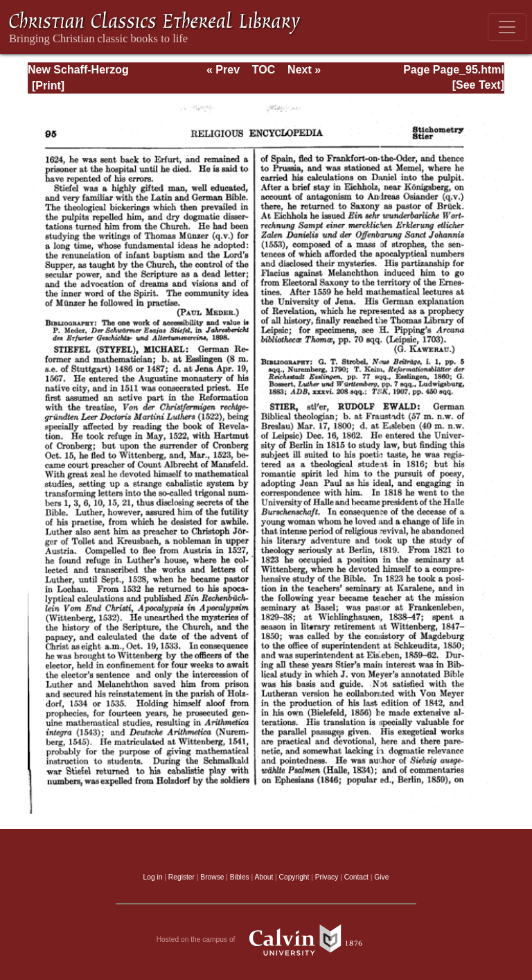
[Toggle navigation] (507, 27)
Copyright (294, 877)
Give (381, 877)
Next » (304, 70)
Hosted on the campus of (266, 940)
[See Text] (478, 85)
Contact (356, 877)
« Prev (223, 70)
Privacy (327, 877)
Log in (153, 877)
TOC (264, 70)
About (264, 877)
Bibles (240, 877)
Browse (212, 877)
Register (181, 877)
